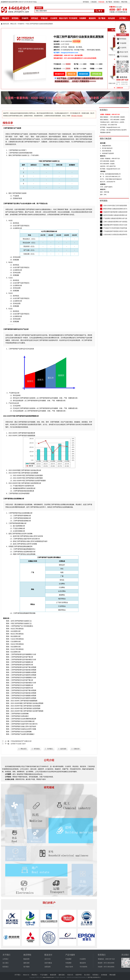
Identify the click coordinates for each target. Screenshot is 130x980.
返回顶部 (63, 749)
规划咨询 (92, 18)
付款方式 (70, 975)
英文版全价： (58, 69)
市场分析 (44, 18)
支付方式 (47, 959)
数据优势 (26, 959)
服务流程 (26, 963)
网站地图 (112, 975)
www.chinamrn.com (48, 977)
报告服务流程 (84, 74)
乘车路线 (74, 116)
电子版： (77, 64)
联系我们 (117, 2)
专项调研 (83, 18)
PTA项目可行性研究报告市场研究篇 (115, 228)
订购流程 (94, 2)
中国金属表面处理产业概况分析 (21, 741)
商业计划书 (63, 18)
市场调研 (68, 959)
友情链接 (104, 975)
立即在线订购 (96, 74)
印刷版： (93, 64)
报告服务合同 (59, 74)
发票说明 (47, 967)
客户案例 (109, 2)
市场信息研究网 (12, 2)
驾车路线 (80, 116)
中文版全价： (58, 64)
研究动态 (35, 18)
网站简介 (35, 975)
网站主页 (13, 24)
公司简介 (6, 959)
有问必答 (111, 18)
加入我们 (6, 963)
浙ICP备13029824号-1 (94, 977)
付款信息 (101, 2)
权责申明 (79, 975)
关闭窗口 (50, 749)
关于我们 (123, 18)
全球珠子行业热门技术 (18, 744)
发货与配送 (48, 963)
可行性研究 (73, 18)
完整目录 (77, 749)
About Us (26, 975)
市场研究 (25, 18)
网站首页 (6, 18)
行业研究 (54, 18)
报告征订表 (72, 74)
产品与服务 (44, 975)
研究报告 (86, 2)
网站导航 (124, 2)
